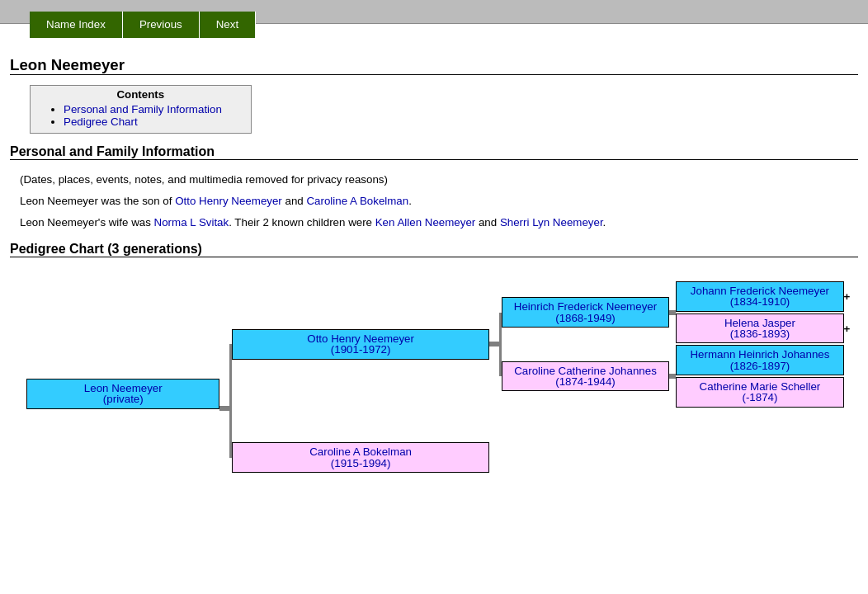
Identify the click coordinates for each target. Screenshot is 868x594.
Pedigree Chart (101, 122)
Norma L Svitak (192, 222)
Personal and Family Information (143, 109)
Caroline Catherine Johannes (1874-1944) (585, 376)
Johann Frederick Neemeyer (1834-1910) (760, 296)
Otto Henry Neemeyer (229, 201)
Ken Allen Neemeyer (426, 222)
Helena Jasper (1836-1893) (760, 328)
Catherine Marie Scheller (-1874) (760, 392)
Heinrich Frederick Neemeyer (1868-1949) (585, 312)
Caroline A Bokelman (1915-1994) (361, 457)
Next (227, 24)
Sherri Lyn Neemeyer (552, 222)
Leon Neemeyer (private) (123, 394)
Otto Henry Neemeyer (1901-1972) (361, 344)
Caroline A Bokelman (357, 201)
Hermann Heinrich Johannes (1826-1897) (759, 360)
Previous (161, 24)
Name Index (76, 24)
